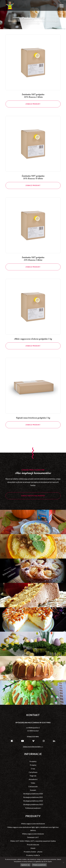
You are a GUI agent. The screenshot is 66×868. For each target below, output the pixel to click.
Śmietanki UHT (33, 837)
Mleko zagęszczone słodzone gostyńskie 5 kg (33, 342)
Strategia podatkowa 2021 (33, 797)
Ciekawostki (33, 786)
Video (33, 783)
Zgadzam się (25, 865)
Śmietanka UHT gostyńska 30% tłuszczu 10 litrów (33, 180)
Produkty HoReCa (33, 855)
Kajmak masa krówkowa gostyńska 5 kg (33, 421)
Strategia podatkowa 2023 (33, 804)
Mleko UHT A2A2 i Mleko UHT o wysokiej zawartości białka (33, 841)
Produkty (33, 761)
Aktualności (33, 779)
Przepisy (33, 765)
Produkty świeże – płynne (33, 852)
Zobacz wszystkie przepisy (33, 499)
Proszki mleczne (33, 845)
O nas (33, 769)
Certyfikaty (33, 772)
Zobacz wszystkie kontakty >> (33, 747)
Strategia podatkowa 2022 (33, 801)
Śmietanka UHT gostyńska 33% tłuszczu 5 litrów (33, 262)
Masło (33, 848)
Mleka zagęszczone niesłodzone (33, 824)
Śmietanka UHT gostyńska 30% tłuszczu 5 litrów (33, 96)
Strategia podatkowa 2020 (33, 794)
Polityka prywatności (33, 808)
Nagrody (33, 776)
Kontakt (33, 790)
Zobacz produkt (33, 104)
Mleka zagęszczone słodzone (33, 834)
